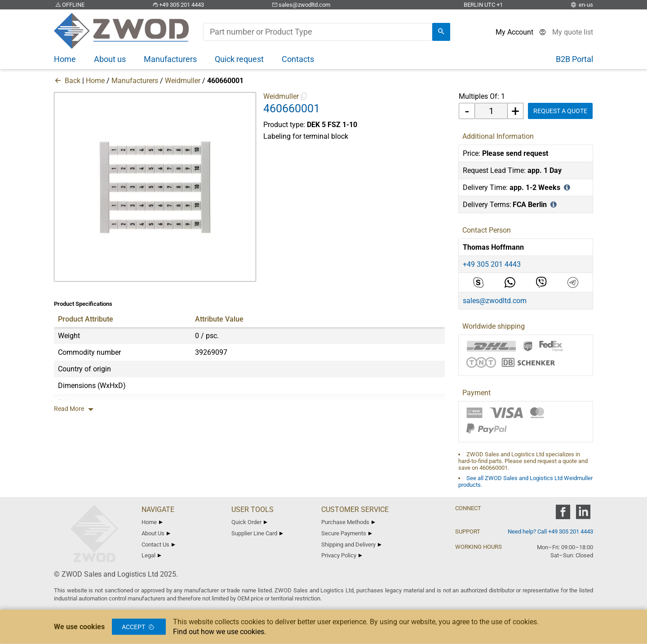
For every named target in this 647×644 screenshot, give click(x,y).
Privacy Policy (342, 555)
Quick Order (249, 522)
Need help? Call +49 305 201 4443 (550, 532)
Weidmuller (183, 81)
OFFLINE (69, 5)
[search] (441, 32)
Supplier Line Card (257, 533)
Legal (151, 555)
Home (95, 81)
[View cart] (573, 32)
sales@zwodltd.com (300, 5)
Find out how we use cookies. (219, 632)
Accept (139, 627)
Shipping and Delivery (351, 545)
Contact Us (158, 545)
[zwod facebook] (563, 515)
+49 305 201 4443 (177, 5)
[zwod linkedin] (583, 515)
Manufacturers (135, 81)
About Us (156, 533)
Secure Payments (347, 533)
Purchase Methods (348, 522)
